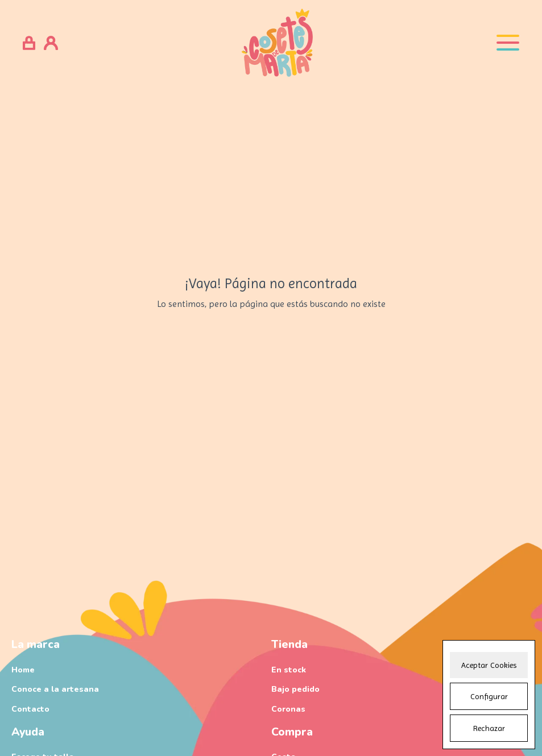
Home (23, 670)
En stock (289, 670)
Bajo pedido (295, 689)
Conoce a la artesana (55, 689)
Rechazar (489, 728)
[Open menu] (508, 43)
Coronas (288, 709)
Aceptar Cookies (489, 665)
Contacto (30, 709)
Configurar (489, 696)
